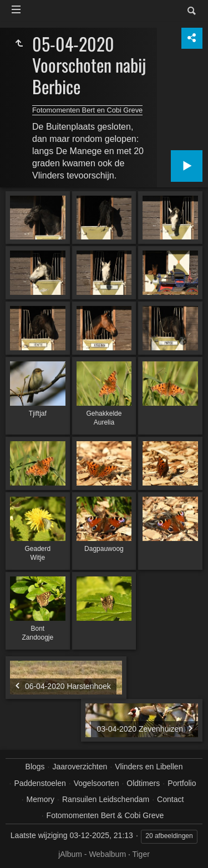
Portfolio (182, 783)
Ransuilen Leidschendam (106, 799)
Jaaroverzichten (80, 767)
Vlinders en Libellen (149, 767)
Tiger (141, 854)
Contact (170, 799)
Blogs (35, 767)
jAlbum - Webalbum (92, 854)
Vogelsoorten (97, 783)
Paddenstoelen (40, 783)
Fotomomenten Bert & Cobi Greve (105, 815)
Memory (41, 799)
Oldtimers (143, 783)
